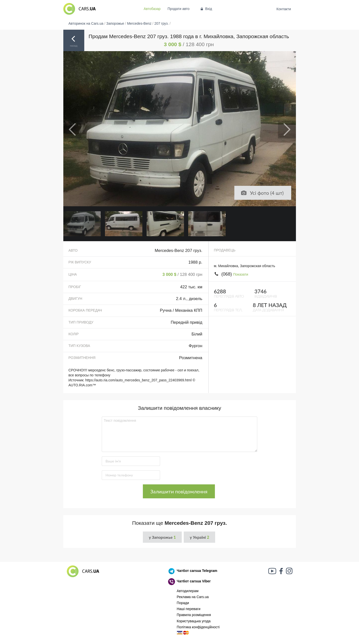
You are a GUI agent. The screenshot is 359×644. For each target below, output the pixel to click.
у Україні (199, 537)
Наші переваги (189, 609)
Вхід (206, 9)
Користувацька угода (194, 621)
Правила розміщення (194, 615)
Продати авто (179, 9)
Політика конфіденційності (198, 627)
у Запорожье (162, 537)
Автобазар (152, 9)
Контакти (284, 9)
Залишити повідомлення (179, 491)
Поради (183, 603)
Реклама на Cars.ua (193, 597)
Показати (241, 274)
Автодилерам (188, 591)
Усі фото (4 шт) (262, 193)
